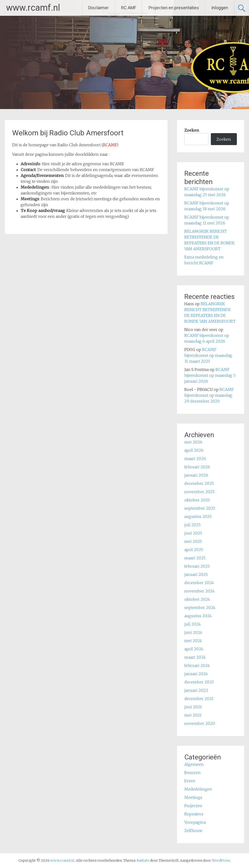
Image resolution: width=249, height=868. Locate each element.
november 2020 (200, 723)
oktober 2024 (197, 599)
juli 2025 (192, 525)
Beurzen (192, 773)
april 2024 (194, 649)
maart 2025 (195, 558)
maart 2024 (195, 657)
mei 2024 (193, 641)
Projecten (193, 806)
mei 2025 (193, 541)
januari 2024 (196, 674)
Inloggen (220, 8)
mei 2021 (193, 715)
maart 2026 (195, 459)
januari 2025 (196, 574)
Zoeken (192, 130)
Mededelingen (198, 789)
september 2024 (200, 608)
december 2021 (199, 699)
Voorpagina (195, 822)
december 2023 (199, 682)
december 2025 (199, 483)
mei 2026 (193, 442)
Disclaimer (98, 8)
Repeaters (194, 814)
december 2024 (199, 583)
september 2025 (200, 508)
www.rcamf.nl (33, 8)
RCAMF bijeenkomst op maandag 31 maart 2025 (208, 355)
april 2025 (194, 550)
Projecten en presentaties (174, 8)
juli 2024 (193, 624)
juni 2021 (193, 707)
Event (190, 781)
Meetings (193, 797)
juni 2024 (193, 632)
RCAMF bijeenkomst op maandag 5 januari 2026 (210, 375)
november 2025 (199, 492)
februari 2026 (197, 467)
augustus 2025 (198, 517)
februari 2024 (197, 665)
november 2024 (200, 591)
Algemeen (194, 764)
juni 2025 (193, 533)
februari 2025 (197, 566)
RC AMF (129, 8)
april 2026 (194, 450)
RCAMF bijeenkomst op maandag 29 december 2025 (209, 395)
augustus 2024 (198, 616)
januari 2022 (196, 690)
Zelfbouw (193, 831)
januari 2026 (196, 475)
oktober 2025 (197, 500)
